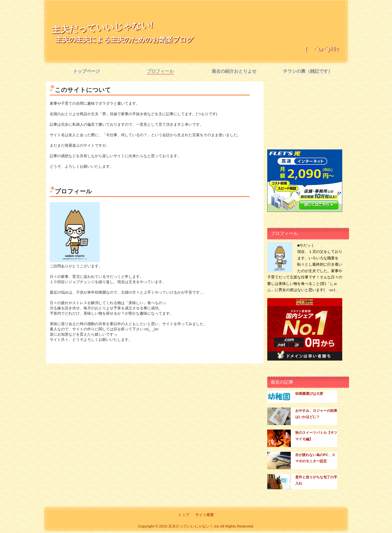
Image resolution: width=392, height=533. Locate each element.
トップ (184, 515)
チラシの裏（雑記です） (308, 71)
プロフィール (160, 71)
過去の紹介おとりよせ (234, 71)
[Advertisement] (305, 116)
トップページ (86, 71)
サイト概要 (205, 515)
